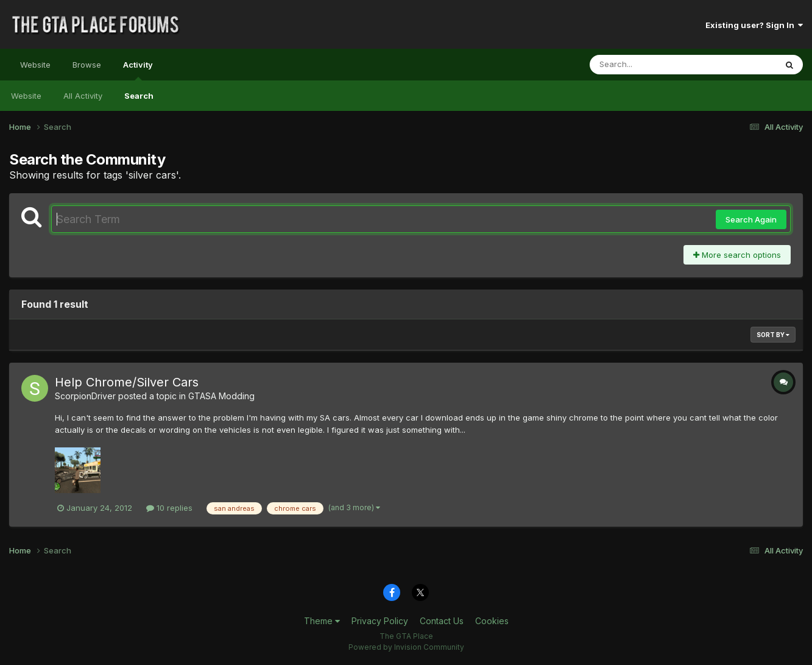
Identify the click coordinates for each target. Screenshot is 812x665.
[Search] (650, 65)
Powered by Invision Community (406, 647)
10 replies (169, 508)
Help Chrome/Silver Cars (127, 382)
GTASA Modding (221, 396)
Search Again (751, 219)
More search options (737, 255)
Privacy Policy (380, 621)
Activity (138, 70)
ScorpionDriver (85, 396)
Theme (322, 621)
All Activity (83, 96)
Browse (87, 65)
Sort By (773, 335)
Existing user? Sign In (754, 25)
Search (139, 96)
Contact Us (442, 621)
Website (35, 65)
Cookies (492, 621)
